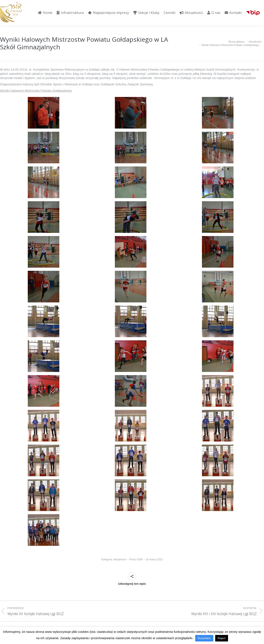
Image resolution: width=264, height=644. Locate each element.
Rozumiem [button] (204, 638)
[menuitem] (45, 13)
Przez (136, 559)
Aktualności (120, 559)
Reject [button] (222, 638)
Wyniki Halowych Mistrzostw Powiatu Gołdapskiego (36, 91)
